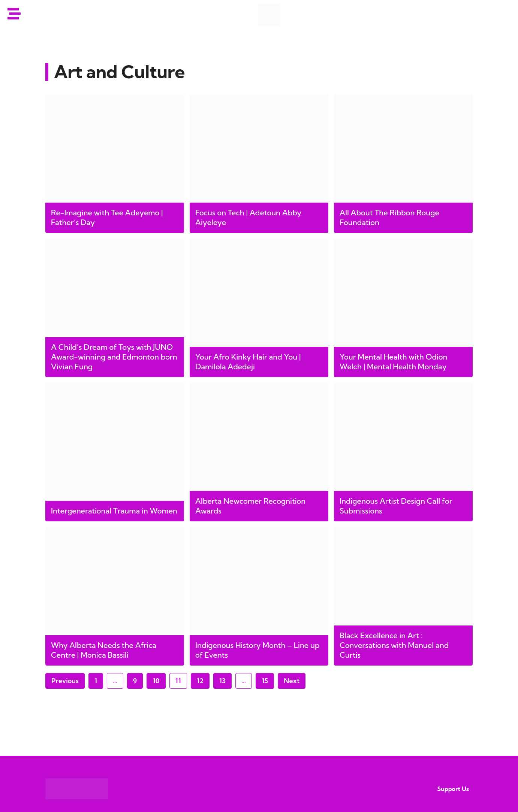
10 (159, 679)
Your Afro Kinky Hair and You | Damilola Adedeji (248, 362)
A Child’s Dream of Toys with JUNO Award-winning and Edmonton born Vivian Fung (114, 357)
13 (225, 679)
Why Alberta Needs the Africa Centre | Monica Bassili (104, 650)
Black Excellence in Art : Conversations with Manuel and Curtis (394, 645)
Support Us (453, 789)
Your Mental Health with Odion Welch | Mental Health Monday (393, 362)
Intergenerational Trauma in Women (114, 511)
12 (203, 679)
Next (292, 681)
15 (268, 679)
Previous (65, 681)
